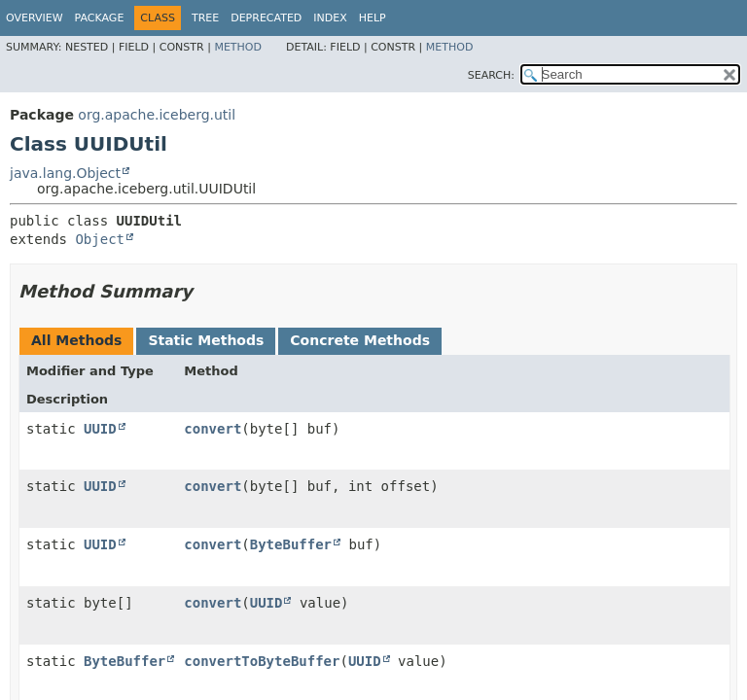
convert (213, 429)
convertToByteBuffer (262, 661)
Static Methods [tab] (206, 340)
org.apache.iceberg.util (157, 115)
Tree (205, 18)
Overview (35, 18)
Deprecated (266, 18)
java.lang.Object (65, 173)
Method (238, 47)
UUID (100, 429)
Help (373, 18)
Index (330, 18)
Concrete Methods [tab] (360, 340)
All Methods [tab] (76, 340)
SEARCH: (491, 75)
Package (100, 18)
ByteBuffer (291, 544)
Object (100, 239)
